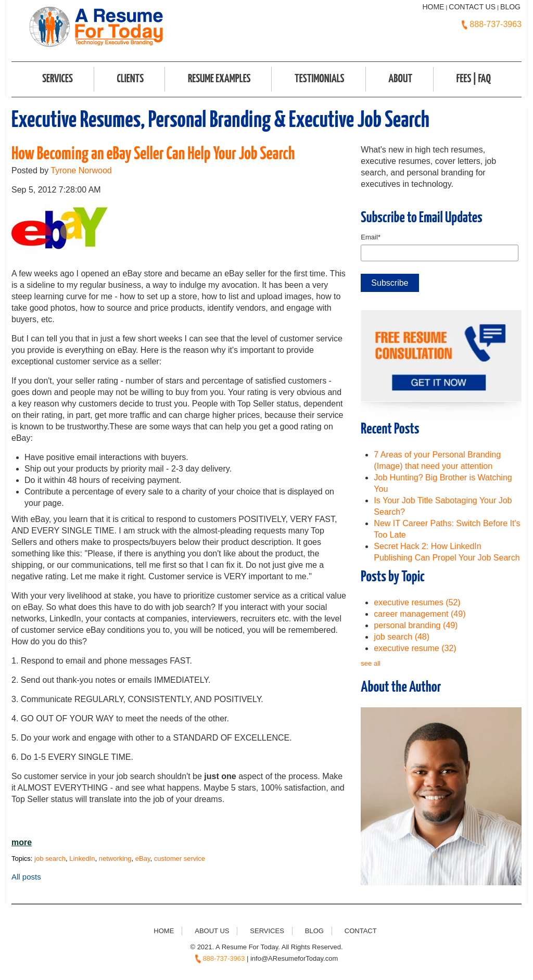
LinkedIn (82, 858)
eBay (143, 858)
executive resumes (417, 602)
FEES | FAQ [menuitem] (474, 79)
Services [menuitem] (58, 79)
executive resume (415, 648)
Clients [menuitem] (130, 79)
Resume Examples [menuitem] (219, 79)
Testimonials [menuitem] (319, 79)
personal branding (416, 625)
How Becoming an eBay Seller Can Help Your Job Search (153, 154)
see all (371, 663)
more (22, 842)
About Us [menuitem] (212, 931)
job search (50, 858)
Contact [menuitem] (361, 931)
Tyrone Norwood (81, 170)
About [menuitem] (400, 79)
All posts (26, 877)
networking (115, 858)
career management (420, 614)
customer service (180, 858)
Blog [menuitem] (314, 931)
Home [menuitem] (164, 931)
